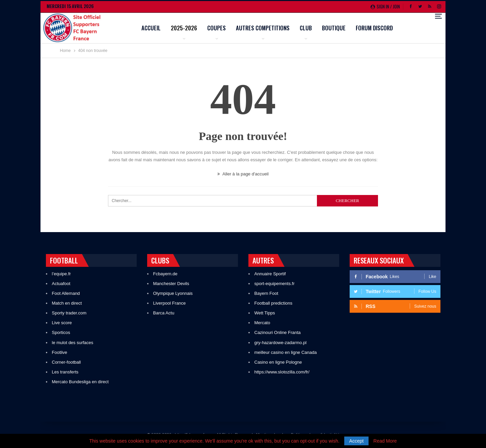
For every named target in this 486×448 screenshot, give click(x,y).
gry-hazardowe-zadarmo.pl (281, 343)
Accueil (194, 28)
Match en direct (67, 303)
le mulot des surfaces (73, 343)
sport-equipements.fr (275, 284)
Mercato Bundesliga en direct (80, 382)
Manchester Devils (171, 284)
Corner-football (66, 362)
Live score (62, 323)
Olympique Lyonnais (173, 293)
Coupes (260, 28)
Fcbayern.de (165, 274)
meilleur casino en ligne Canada (286, 352)
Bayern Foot (266, 293)
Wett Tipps (265, 313)
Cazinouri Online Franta (278, 332)
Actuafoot (61, 284)
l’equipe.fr (61, 274)
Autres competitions (306, 28)
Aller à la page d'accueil (243, 174)
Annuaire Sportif (270, 274)
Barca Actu (164, 313)
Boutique (377, 28)
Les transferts (65, 372)
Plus (405, 29)
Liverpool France (170, 303)
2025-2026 (227, 28)
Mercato (262, 323)
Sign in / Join (385, 6)
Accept (357, 441)
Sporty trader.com (69, 313)
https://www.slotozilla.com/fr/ (282, 372)
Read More (385, 441)
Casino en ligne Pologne (278, 362)
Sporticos (61, 332)
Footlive (60, 352)
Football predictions (274, 303)
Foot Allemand (66, 293)
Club (349, 28)
